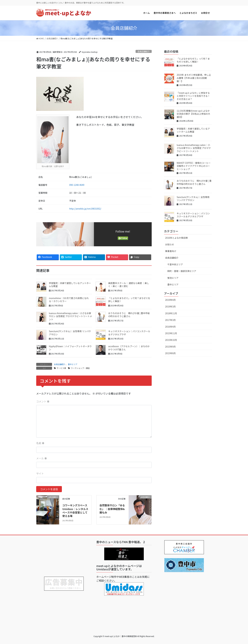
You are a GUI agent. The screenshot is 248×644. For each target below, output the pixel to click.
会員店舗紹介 (144, 51)
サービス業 (61, 368)
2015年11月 (171, 333)
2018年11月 (171, 313)
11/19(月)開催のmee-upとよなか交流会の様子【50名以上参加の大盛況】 (193, 114)
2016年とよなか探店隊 (176, 238)
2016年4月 (170, 327)
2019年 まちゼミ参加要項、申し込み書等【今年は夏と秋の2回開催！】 (194, 78)
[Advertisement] (64, 556)
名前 (40, 443)
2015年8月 (170, 353)
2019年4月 (170, 300)
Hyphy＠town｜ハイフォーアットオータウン (70, 348)
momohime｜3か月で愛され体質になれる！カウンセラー (69, 300)
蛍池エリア (173, 278)
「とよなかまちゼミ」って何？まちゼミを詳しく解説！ (129, 300)
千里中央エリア (175, 264)
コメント (43, 401)
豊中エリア (73, 364)
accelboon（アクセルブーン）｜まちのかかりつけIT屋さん (129, 348)
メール (42, 458)
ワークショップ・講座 (80, 368)
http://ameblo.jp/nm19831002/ (85, 209)
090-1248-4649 (77, 185)
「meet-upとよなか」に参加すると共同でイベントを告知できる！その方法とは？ (193, 96)
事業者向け (171, 251)
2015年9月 (170, 347)
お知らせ (170, 244)
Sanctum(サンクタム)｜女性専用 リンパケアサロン (70, 333)
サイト (40, 473)
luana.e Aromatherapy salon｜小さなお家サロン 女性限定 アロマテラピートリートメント (70, 316)
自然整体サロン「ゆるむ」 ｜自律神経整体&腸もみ (112, 509)
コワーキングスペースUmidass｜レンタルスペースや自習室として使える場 (75, 511)
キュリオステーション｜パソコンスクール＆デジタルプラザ (129, 333)
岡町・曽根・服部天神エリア (182, 271)
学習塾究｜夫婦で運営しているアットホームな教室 (70, 285)
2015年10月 (171, 340)
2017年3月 (170, 320)
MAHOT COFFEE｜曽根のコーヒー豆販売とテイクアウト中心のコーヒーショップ (194, 166)
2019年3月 (170, 306)
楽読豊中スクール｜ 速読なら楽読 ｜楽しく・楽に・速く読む (129, 285)
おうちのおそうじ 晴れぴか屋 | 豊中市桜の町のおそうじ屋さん (129, 315)
